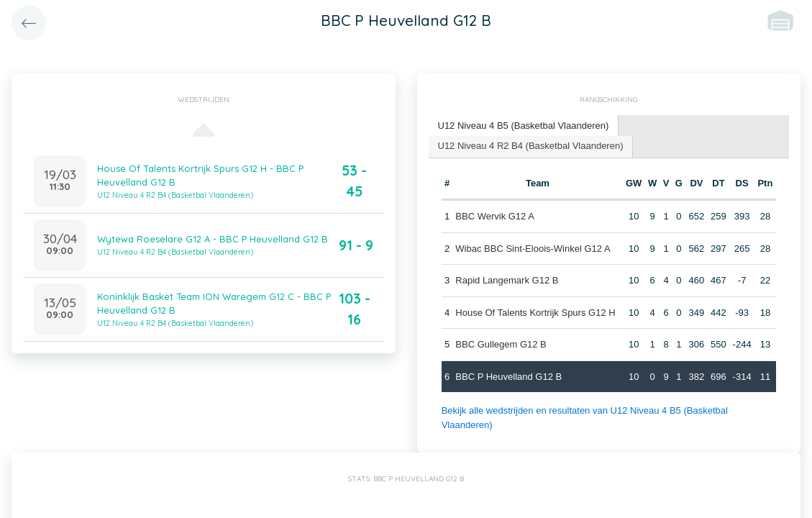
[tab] (524, 126)
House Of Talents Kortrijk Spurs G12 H (535, 313)
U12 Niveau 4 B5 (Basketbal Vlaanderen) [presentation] (524, 126)
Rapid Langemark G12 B (507, 280)
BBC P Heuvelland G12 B (508, 377)
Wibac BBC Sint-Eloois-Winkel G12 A (533, 249)
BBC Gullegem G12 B (501, 344)
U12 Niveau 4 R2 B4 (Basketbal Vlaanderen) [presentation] (531, 146)
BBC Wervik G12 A (495, 216)
